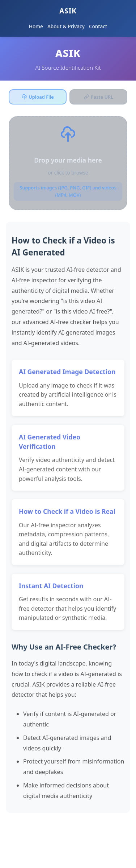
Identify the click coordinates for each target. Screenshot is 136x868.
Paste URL (98, 97)
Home (36, 27)
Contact (98, 27)
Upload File (38, 97)
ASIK (68, 11)
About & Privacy (66, 27)
